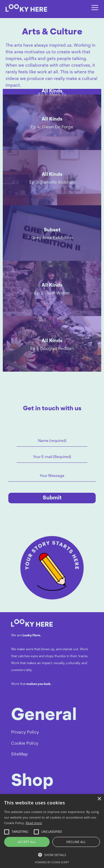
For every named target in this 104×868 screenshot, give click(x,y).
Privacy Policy (25, 732)
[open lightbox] (52, 92)
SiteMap (20, 754)
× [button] (99, 799)
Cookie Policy (25, 744)
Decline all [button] (76, 842)
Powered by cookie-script (52, 862)
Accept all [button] (27, 842)
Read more (34, 823)
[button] (95, 8)
